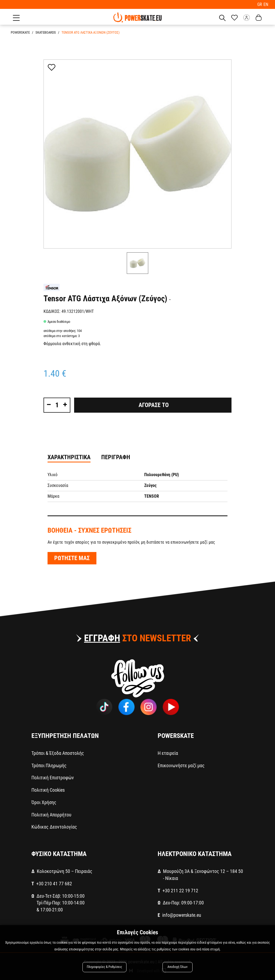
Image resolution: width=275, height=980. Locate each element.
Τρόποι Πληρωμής (49, 765)
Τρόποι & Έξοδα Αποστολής (58, 753)
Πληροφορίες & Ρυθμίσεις (105, 967)
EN (266, 4)
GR (260, 4)
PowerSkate (20, 32)
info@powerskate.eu (182, 915)
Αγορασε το (153, 405)
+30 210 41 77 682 (54, 883)
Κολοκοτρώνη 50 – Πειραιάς (65, 871)
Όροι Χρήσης (44, 802)
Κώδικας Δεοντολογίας (54, 827)
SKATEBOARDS (46, 32)
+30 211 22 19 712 (180, 890)
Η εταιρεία (168, 753)
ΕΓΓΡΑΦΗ (102, 638)
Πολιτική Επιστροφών (53, 777)
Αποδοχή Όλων (178, 967)
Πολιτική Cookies (48, 790)
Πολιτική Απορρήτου (51, 814)
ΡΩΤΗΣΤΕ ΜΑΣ (72, 558)
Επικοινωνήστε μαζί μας (181, 765)
